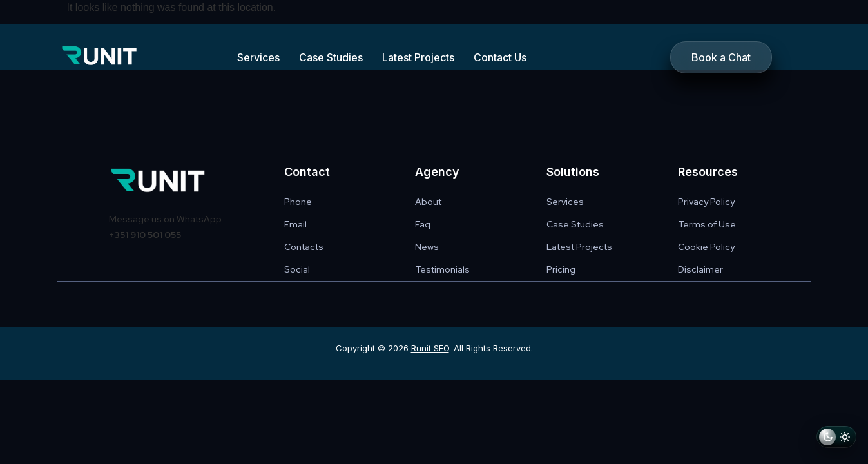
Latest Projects (418, 57)
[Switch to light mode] (836, 439)
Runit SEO (430, 348)
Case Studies (331, 57)
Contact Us (500, 57)
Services (258, 57)
